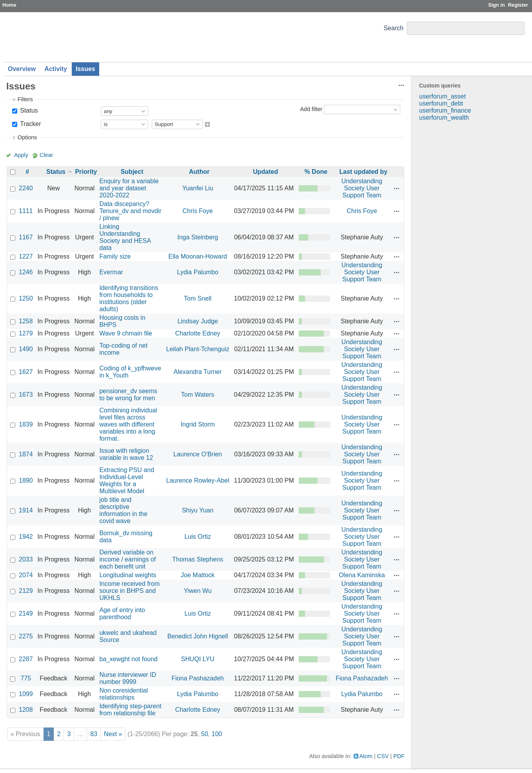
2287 (26, 659)
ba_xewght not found (128, 659)
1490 (26, 349)
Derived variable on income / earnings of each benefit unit (127, 559)
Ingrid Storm (198, 424)
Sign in (497, 5)
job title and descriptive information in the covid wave (123, 510)
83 (94, 734)
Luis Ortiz (198, 537)
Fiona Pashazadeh (198, 678)
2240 (26, 188)
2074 (26, 575)
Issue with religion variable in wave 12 (126, 454)
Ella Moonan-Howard (198, 256)
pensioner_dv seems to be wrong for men (128, 395)
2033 (26, 559)
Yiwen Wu (198, 591)
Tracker (30, 124)
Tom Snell (198, 298)
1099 (26, 694)
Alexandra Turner (198, 372)
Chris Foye (198, 211)
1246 (26, 272)
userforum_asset (442, 96)
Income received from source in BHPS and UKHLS (129, 591)
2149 (26, 613)
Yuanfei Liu (198, 188)
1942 (26, 537)
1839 (26, 424)
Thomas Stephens (198, 559)
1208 (26, 710)
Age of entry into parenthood (122, 613)
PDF (399, 756)
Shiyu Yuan (198, 510)
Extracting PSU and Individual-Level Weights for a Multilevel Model (127, 480)
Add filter (311, 109)
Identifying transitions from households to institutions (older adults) (129, 298)
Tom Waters (198, 395)
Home (9, 5)
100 (217, 734)
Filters (25, 99)
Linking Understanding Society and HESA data (125, 237)
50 (205, 734)
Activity (56, 69)
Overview (22, 69)
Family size (115, 256)
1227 (26, 256)
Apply (21, 155)
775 (26, 678)
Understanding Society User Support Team (362, 188)
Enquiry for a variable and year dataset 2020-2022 (129, 188)
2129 (26, 591)
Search (393, 28)
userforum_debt (441, 103)
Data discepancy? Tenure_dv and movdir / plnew (130, 211)
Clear (46, 155)
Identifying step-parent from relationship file (130, 710)
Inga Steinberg (198, 237)
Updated (265, 172)
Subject (132, 172)
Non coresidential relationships (123, 694)
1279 (26, 333)
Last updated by (364, 172)
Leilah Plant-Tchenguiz (198, 349)
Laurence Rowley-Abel (198, 480)
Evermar (111, 272)
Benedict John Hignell (198, 636)
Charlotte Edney (198, 333)
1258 (26, 321)
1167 (26, 237)
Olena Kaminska (362, 575)
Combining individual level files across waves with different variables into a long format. (128, 424)
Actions (397, 188)
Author (199, 172)
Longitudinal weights (128, 575)
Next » (113, 734)
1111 (26, 211)
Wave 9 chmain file (126, 333)
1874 (26, 454)
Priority (86, 172)
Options (27, 137)
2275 (26, 636)
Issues (85, 69)
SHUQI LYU (198, 659)
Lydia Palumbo (198, 272)
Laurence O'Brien (198, 454)
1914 (26, 510)
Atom (366, 756)
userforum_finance (445, 110)
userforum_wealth (444, 118)
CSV (383, 756)
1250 (26, 298)
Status (28, 110)
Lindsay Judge (198, 321)
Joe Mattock (198, 575)
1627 (26, 372)
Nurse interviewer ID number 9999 (128, 678)
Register (518, 5)
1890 (26, 480)
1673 (26, 395)
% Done (316, 172)
